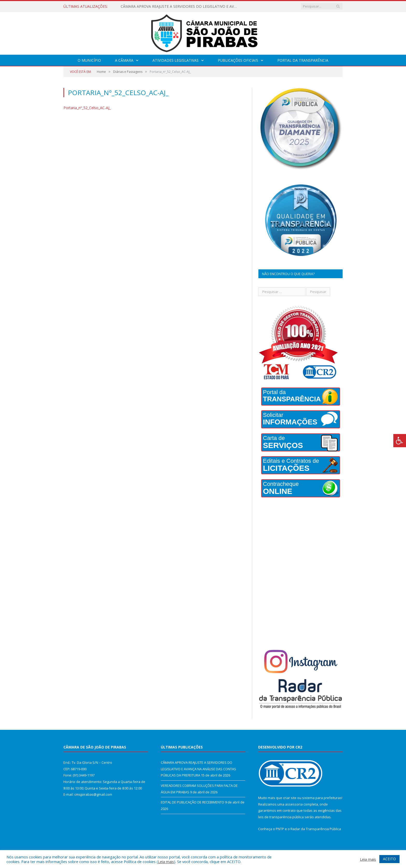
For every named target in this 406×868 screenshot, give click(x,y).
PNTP (280, 829)
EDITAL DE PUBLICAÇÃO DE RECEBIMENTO (193, 802)
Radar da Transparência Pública (316, 829)
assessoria (294, 804)
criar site (290, 798)
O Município (89, 60)
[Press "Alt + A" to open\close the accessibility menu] (400, 441)
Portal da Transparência (303, 60)
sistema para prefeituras (322, 798)
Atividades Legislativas (176, 60)
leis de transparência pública (281, 817)
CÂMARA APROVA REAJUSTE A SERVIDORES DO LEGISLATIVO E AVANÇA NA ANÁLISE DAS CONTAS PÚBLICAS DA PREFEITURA (180, 6)
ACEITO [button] (389, 859)
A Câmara (124, 60)
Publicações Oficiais (238, 60)
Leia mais (166, 862)
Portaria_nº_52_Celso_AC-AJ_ (87, 108)
